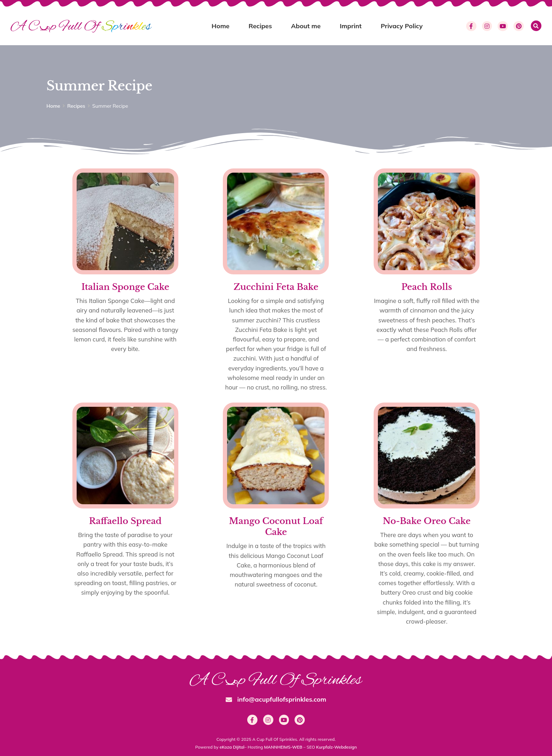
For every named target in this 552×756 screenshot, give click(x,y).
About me (306, 26)
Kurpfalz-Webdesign (336, 747)
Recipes (260, 26)
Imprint (351, 26)
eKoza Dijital (232, 747)
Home (221, 26)
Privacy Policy (402, 26)
